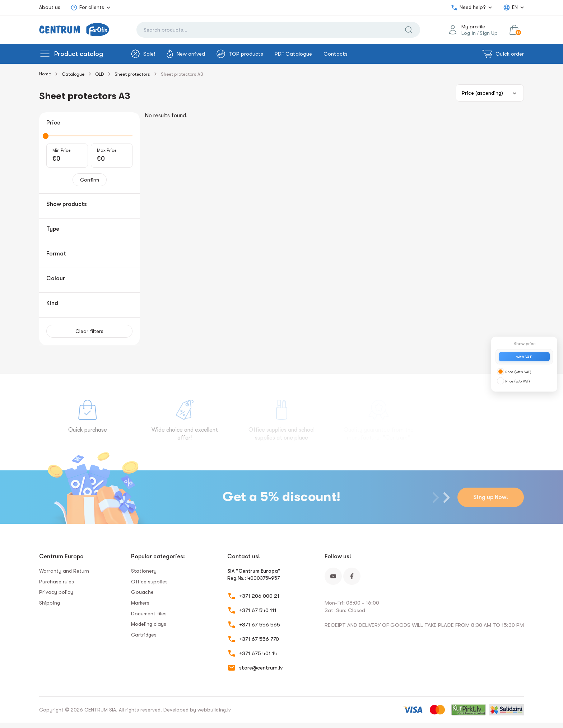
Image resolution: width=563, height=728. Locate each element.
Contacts (336, 54)
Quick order (503, 54)
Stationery (144, 571)
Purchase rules (57, 582)
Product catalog (79, 54)
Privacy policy (56, 592)
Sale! (143, 54)
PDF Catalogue (293, 54)
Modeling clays (149, 624)
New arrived (186, 54)
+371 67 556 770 (259, 639)
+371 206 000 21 (259, 596)
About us (50, 7)
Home (45, 74)
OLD (99, 74)
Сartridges (144, 635)
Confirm (90, 180)
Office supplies (149, 582)
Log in (469, 33)
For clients (87, 8)
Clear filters (89, 331)
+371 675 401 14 (258, 653)
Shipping (50, 603)
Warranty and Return (64, 571)
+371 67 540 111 (258, 610)
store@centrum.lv (261, 668)
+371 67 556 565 (260, 625)
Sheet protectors (132, 74)
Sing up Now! (491, 497)
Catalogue (73, 74)
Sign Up (489, 33)
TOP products (240, 54)
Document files (149, 614)
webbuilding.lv (214, 710)
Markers (140, 603)
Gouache (142, 592)
